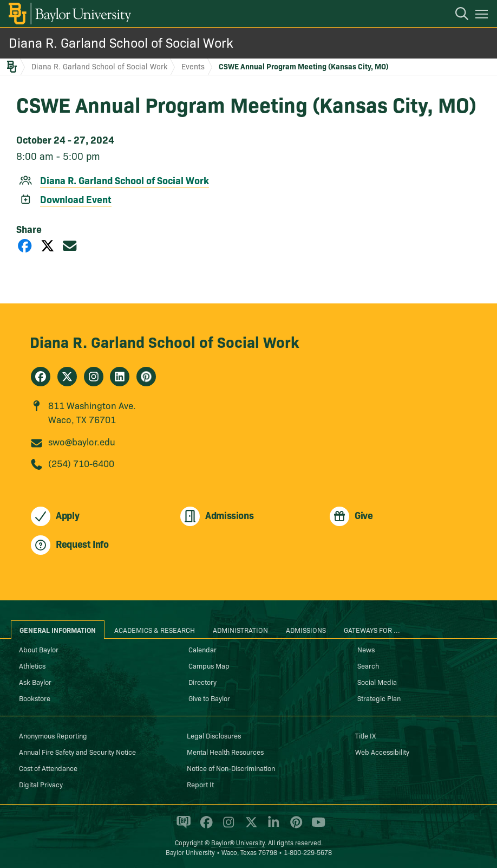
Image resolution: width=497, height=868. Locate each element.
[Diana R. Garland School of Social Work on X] (67, 377)
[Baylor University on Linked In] (272, 827)
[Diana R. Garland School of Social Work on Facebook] (41, 377)
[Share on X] (48, 245)
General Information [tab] (58, 630)
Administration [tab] (240, 630)
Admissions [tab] (306, 630)
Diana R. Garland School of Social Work (121, 42)
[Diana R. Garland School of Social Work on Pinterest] (146, 377)
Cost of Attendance (48, 768)
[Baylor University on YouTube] (316, 827)
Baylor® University (238, 842)
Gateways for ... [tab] (372, 630)
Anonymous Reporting (53, 735)
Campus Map (209, 665)
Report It (200, 784)
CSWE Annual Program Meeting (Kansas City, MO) (304, 66)
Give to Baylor (209, 698)
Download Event (76, 199)
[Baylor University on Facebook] (204, 827)
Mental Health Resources (225, 752)
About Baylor (39, 649)
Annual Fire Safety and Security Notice (77, 752)
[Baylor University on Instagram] (227, 827)
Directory (202, 682)
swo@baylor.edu (82, 441)
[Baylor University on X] (249, 827)
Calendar (202, 649)
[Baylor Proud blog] (182, 827)
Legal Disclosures (214, 735)
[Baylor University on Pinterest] (294, 827)
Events (193, 66)
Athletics (32, 665)
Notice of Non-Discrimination (231, 768)
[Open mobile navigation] (483, 16)
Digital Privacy (41, 784)
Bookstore (35, 698)
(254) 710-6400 (81, 463)
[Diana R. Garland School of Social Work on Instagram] (94, 377)
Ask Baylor (35, 682)
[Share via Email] (70, 245)
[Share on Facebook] (25, 245)
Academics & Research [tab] (155, 630)
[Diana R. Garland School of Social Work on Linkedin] (120, 377)
